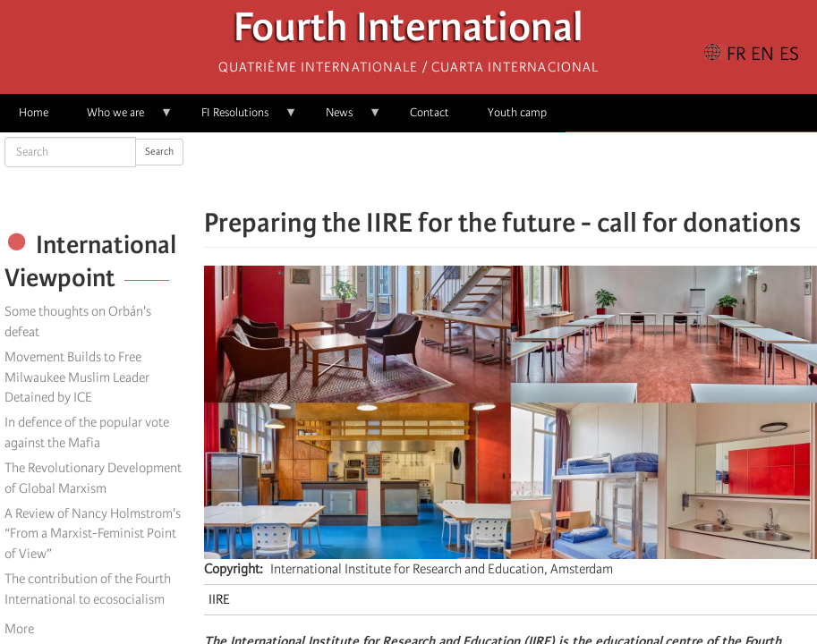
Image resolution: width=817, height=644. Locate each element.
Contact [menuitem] (430, 112)
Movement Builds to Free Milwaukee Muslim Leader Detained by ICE (77, 377)
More (19, 629)
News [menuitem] (344, 119)
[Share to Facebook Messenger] (511, 170)
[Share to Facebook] (461, 170)
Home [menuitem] (34, 112)
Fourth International (408, 32)
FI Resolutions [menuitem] (240, 119)
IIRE (219, 599)
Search (159, 152)
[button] (561, 170)
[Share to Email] (536, 170)
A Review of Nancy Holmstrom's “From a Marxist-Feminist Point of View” (93, 534)
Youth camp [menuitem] (517, 112)
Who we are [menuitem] (120, 119)
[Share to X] (486, 170)
